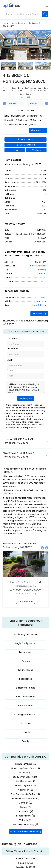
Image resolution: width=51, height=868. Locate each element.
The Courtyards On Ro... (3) (26, 794)
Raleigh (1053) (26, 863)
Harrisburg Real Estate (26, 634)
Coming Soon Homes (26, 714)
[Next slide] (48, 45)
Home (6, 23)
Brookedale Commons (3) (26, 798)
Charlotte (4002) (26, 859)
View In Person (26, 139)
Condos (26, 661)
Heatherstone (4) (26, 781)
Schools (26, 732)
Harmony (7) (26, 773)
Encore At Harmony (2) (26, 824)
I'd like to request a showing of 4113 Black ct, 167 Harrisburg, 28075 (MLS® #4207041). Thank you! (26, 387)
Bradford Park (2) (26, 816)
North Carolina (18, 23)
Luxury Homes (26, 670)
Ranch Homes (26, 706)
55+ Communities (26, 697)
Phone (10, 370)
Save (15, 150)
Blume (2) (26, 807)
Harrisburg (33, 23)
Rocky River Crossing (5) (26, 777)
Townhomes (26, 652)
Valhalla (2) (26, 820)
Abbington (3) (26, 790)
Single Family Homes (26, 643)
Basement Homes (26, 688)
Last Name (12, 349)
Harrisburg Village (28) (26, 764)
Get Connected (26, 145)
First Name (12, 338)
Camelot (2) (26, 803)
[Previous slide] (3, 45)
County (26, 741)
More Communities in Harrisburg (26, 831)
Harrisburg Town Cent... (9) (26, 768)
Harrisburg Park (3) (26, 786)
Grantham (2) (26, 811)
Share (36, 150)
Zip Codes (26, 723)
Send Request (26, 398)
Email (10, 360)
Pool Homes (26, 679)
